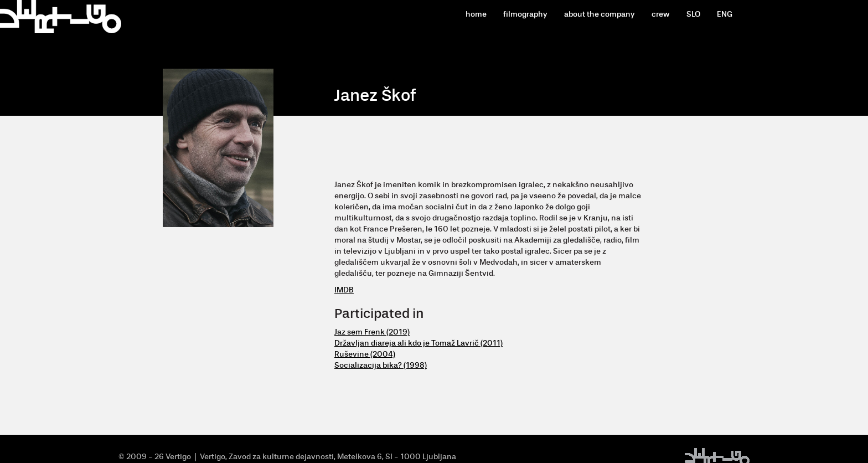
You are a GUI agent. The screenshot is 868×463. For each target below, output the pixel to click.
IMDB (344, 290)
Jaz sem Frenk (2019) (372, 332)
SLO (693, 14)
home (476, 14)
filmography (525, 14)
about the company (600, 14)
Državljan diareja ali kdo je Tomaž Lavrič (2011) (418, 343)
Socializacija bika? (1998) (381, 365)
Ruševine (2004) (365, 354)
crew (661, 14)
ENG (725, 14)
